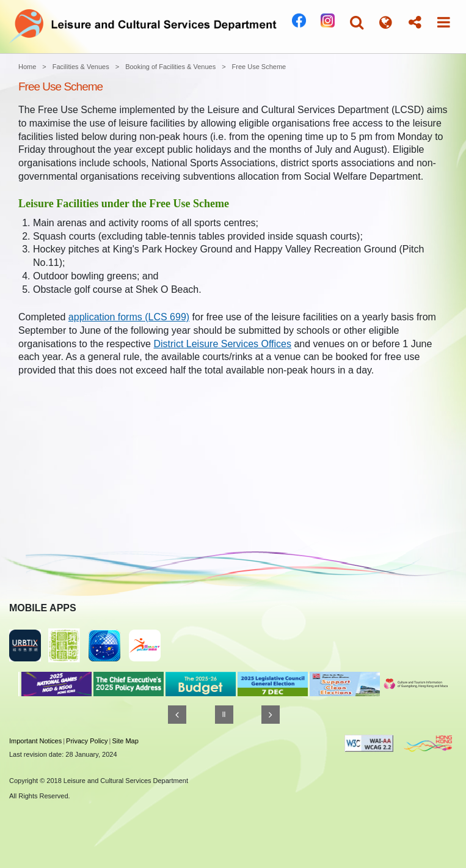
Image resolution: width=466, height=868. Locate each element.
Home (27, 67)
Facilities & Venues (81, 67)
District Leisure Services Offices (222, 344)
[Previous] (177, 715)
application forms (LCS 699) (129, 317)
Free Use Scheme (259, 67)
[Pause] (224, 715)
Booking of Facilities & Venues (170, 67)
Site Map (125, 741)
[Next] (271, 715)
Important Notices (35, 741)
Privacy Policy (87, 741)
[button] (357, 22)
